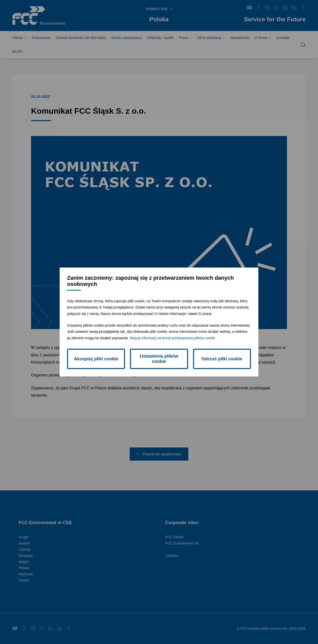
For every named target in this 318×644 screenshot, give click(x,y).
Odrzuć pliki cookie (222, 359)
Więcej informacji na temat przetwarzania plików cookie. (173, 338)
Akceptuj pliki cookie (96, 359)
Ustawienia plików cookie (159, 359)
